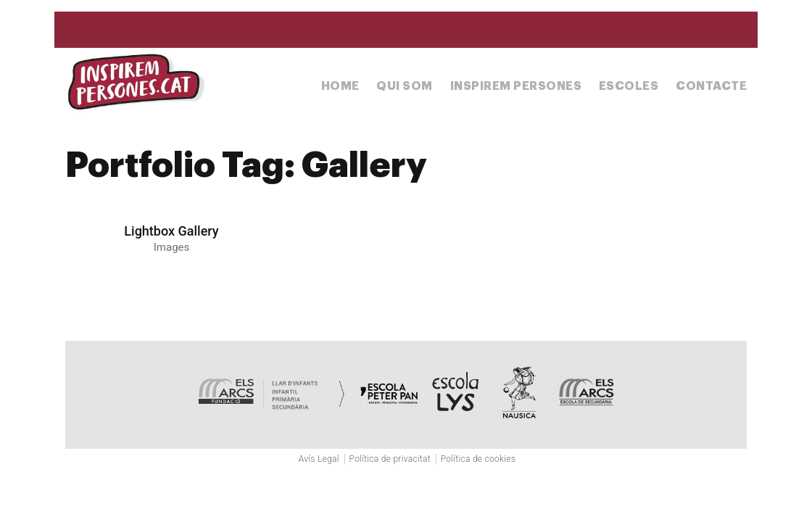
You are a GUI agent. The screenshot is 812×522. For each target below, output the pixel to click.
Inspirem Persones (516, 86)
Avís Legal (319, 459)
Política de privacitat (390, 459)
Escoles (629, 86)
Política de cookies (478, 459)
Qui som (405, 86)
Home (340, 86)
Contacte (711, 86)
